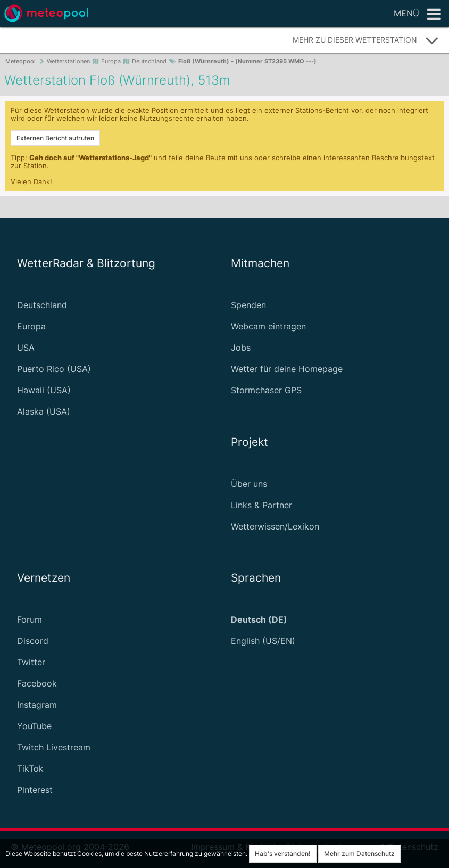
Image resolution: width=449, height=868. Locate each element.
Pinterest (35, 790)
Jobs (241, 348)
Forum (30, 619)
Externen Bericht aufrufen (55, 138)
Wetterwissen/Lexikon (275, 526)
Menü (417, 14)
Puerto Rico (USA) (54, 369)
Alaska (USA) (44, 411)
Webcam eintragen (268, 326)
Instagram (37, 705)
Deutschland (42, 305)
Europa (31, 326)
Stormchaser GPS (266, 390)
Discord (33, 641)
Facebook (37, 683)
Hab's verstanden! (283, 853)
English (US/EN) (263, 641)
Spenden (248, 305)
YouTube (34, 726)
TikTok (30, 768)
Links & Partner (261, 505)
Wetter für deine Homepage (287, 369)
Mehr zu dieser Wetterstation (366, 40)
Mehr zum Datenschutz (359, 853)
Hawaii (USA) (44, 390)
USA (26, 348)
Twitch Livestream (54, 747)
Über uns (249, 484)
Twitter (31, 662)
